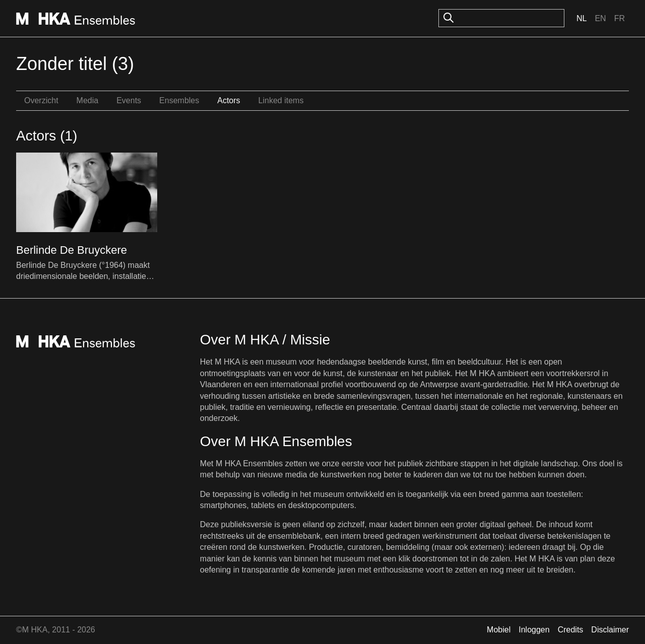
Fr (620, 18)
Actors (229, 100)
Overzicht (41, 100)
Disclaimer (610, 630)
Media (88, 100)
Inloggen (534, 630)
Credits (571, 630)
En (600, 18)
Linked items (281, 100)
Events (129, 100)
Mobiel (499, 630)
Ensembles (179, 100)
